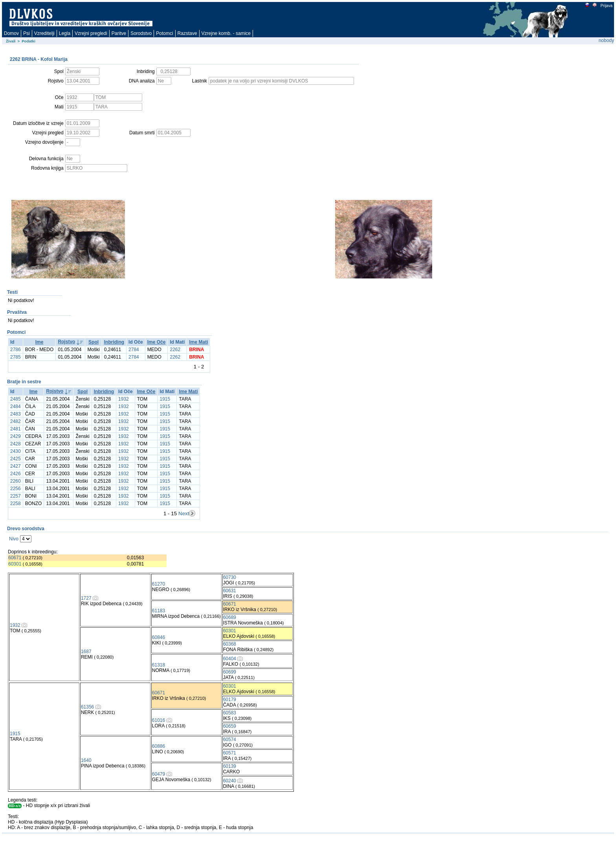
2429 (16, 436)
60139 (230, 766)
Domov (11, 33)
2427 (16, 466)
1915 (165, 399)
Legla (65, 33)
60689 (230, 617)
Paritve (119, 33)
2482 (16, 421)
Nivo (14, 539)
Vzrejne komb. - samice (226, 33)
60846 (159, 637)
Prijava (606, 6)
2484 (16, 406)
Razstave (187, 33)
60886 (159, 746)
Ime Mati (198, 342)
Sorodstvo (141, 33)
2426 (16, 474)
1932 (124, 399)
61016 (159, 720)
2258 (16, 503)
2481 (16, 429)
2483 (16, 414)
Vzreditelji (44, 33)
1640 (86, 760)
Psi (27, 33)
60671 (15, 558)
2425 (16, 459)
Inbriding (114, 342)
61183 (159, 611)
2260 (16, 481)
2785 (16, 357)
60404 (230, 659)
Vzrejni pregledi (91, 33)
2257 (16, 496)
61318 (159, 665)
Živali (11, 41)
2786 (16, 350)
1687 (86, 652)
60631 (230, 591)
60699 (230, 672)
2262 (175, 350)
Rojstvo (66, 342)
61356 (87, 707)
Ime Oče (157, 342)
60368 (230, 644)
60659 (230, 726)
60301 (15, 564)
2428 (16, 444)
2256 (16, 489)
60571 (230, 753)
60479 (159, 774)
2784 (134, 350)
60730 (230, 577)
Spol (93, 342)
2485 (16, 399)
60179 (230, 699)
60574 (230, 740)
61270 (159, 584)
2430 (16, 451)
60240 (230, 781)
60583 (230, 713)
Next (184, 514)
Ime (39, 342)
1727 (86, 598)
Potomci (164, 33)
